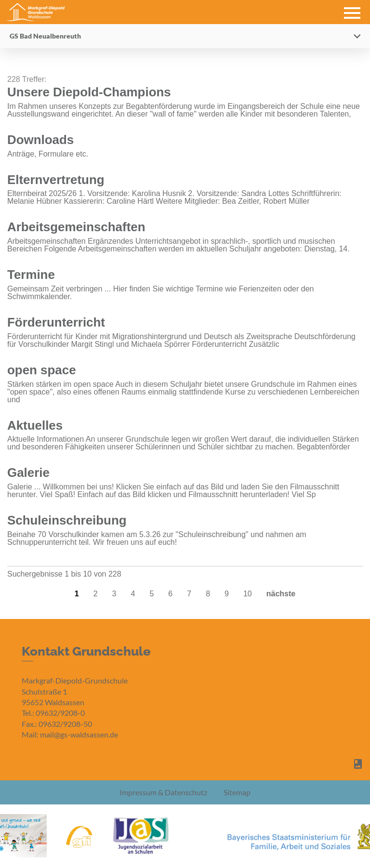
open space (42, 370)
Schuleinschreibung (67, 520)
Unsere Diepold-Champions (89, 92)
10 (248, 594)
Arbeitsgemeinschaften (76, 227)
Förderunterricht (56, 322)
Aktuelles (35, 425)
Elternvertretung (56, 180)
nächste (281, 594)
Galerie (28, 473)
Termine (31, 275)
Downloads (40, 140)
